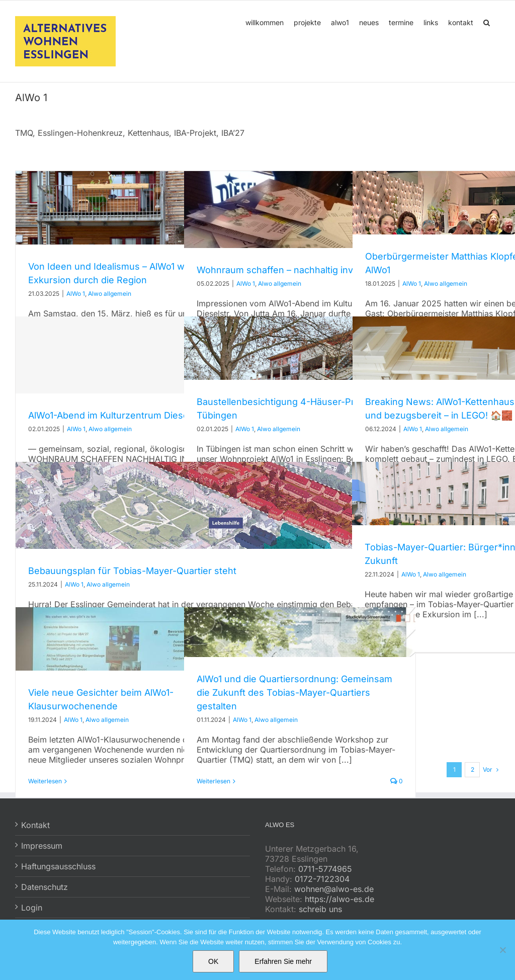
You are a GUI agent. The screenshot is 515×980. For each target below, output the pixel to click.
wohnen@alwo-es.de (334, 889)
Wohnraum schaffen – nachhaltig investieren (293, 270)
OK (213, 961)
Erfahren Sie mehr (283, 961)
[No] (502, 950)
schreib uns (320, 909)
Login (32, 908)
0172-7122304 (322, 879)
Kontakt (35, 825)
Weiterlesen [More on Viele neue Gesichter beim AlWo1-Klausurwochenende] (45, 781)
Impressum (42, 846)
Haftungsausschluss (58, 866)
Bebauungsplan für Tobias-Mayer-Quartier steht (132, 571)
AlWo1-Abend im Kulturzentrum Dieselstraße (123, 415)
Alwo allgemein (110, 294)
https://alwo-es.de (339, 899)
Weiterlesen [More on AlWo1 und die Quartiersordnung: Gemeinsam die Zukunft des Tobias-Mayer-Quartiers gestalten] (213, 781)
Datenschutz (45, 887)
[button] (487, 22)
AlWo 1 (76, 294)
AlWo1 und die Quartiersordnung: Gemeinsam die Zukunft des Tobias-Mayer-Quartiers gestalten (294, 692)
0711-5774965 (325, 869)
